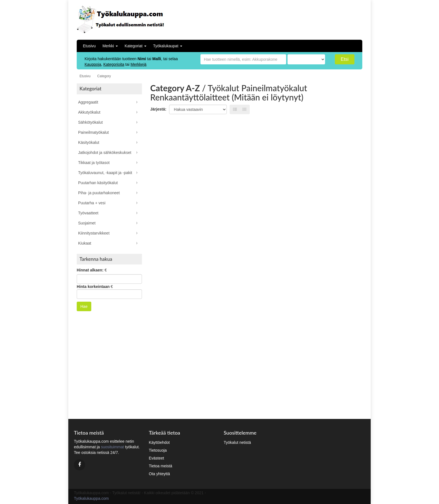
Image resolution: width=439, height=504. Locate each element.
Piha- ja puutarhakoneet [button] (99, 193)
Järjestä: (158, 109)
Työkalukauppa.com (91, 498)
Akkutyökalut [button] (89, 112)
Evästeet (157, 458)
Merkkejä (138, 64)
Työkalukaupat (168, 46)
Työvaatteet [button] (88, 213)
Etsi (345, 59)
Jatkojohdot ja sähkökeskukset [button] (105, 153)
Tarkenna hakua (96, 259)
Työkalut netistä (237, 442)
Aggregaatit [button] (88, 102)
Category (104, 76)
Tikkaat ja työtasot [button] (94, 163)
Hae (84, 306)
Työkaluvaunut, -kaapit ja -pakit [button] (105, 173)
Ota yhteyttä (159, 474)
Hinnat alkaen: (90, 270)
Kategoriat (136, 46)
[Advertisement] (326, 18)
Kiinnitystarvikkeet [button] (94, 233)
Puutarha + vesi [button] (92, 203)
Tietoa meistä (161, 466)
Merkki (110, 46)
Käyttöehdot (159, 442)
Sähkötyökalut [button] (90, 122)
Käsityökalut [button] (89, 142)
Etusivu (89, 46)
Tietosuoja (158, 450)
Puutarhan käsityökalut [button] (98, 183)
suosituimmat (112, 447)
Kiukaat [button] (85, 243)
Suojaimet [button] (87, 223)
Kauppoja (93, 64)
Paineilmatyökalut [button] (94, 132)
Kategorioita (114, 64)
